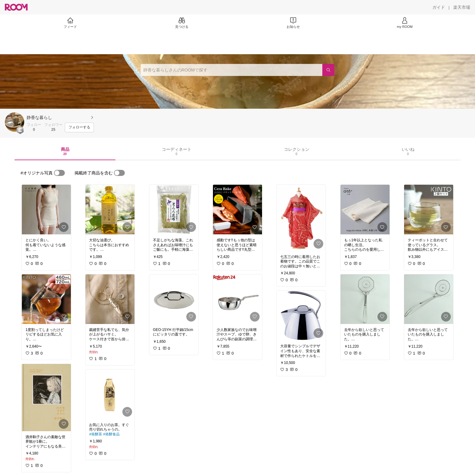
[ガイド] (439, 7)
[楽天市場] (462, 7)
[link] (46, 210)
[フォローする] (79, 127)
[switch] (59, 173)
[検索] (328, 70)
